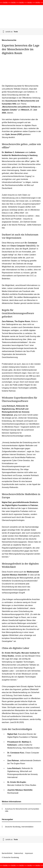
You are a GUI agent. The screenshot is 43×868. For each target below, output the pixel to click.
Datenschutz (19, 853)
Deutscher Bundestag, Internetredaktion (19, 827)
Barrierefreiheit (7, 853)
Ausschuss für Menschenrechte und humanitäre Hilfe (22, 810)
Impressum (29, 853)
